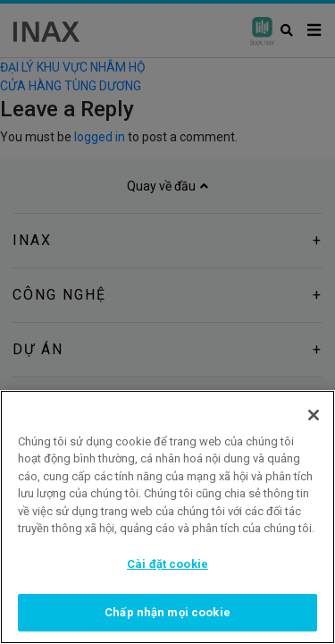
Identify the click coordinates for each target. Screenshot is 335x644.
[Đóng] (314, 415)
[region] (167, 517)
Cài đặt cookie (167, 564)
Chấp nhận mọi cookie (167, 612)
